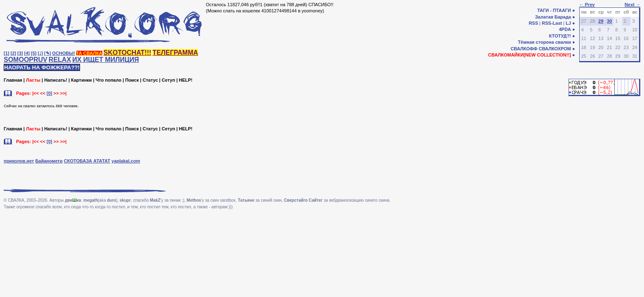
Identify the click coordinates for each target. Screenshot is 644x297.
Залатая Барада (553, 17)
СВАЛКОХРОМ (555, 49)
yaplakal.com (126, 161)
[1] (6, 53)
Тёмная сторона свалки (544, 42)
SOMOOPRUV (26, 60)
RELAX (60, 60)
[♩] (40, 53)
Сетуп (168, 80)
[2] (13, 53)
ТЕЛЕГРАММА (175, 53)
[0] (49, 93)
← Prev (587, 5)
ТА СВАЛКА (89, 53)
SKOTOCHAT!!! (127, 53)
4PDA (565, 29)
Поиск (132, 80)
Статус (150, 80)
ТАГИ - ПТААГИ (554, 10)
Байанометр (49, 161)
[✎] (47, 53)
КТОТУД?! (560, 36)
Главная (13, 80)
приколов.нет (19, 161)
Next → (632, 5)
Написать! (56, 80)
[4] (27, 53)
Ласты (33, 80)
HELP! (186, 80)
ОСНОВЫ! (63, 53)
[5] (34, 53)
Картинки (81, 80)
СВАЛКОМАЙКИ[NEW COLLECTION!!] (530, 55)
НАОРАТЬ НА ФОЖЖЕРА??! (42, 67)
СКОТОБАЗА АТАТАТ (87, 161)
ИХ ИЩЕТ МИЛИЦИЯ (106, 60)
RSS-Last (552, 23)
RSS (534, 23)
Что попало (109, 80)
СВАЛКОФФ (524, 49)
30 (609, 21)
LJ (568, 23)
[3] (20, 53)
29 (601, 21)
